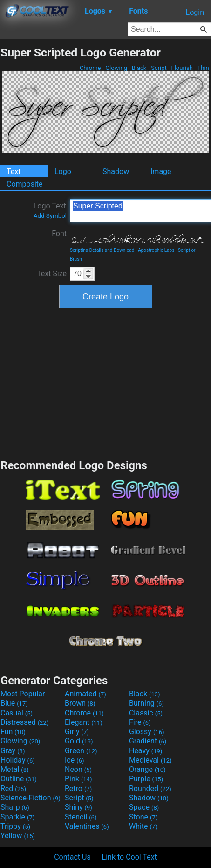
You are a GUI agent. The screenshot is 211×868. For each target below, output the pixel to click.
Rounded (150, 788)
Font (59, 233)
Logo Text (50, 210)
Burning (146, 703)
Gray (13, 751)
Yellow (18, 836)
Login (195, 12)
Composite (25, 184)
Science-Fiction (31, 798)
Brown (80, 703)
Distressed (24, 722)
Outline (19, 779)
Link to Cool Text (129, 857)
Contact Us (72, 857)
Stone (143, 817)
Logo (63, 171)
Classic (146, 713)
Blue (14, 703)
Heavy (146, 751)
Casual (17, 713)
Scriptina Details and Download (102, 250)
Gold (79, 741)
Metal (15, 769)
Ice (74, 760)
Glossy (147, 732)
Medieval (150, 760)
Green (81, 751)
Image (161, 171)
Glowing (116, 68)
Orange (147, 769)
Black (139, 68)
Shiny (78, 807)
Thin (203, 68)
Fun (13, 732)
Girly (77, 732)
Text (14, 171)
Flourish (182, 68)
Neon (78, 769)
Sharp (15, 807)
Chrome (90, 68)
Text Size (52, 274)
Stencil (81, 817)
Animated (85, 694)
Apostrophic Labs (156, 250)
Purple (146, 779)
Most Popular (23, 694)
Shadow (116, 171)
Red (13, 788)
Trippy (15, 826)
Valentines (87, 826)
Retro (78, 788)
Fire (140, 722)
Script (159, 68)
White (143, 826)
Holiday (18, 760)
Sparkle (17, 817)
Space (144, 807)
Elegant (84, 722)
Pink (78, 779)
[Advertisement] (106, 382)
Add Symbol (50, 216)
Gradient (148, 741)
